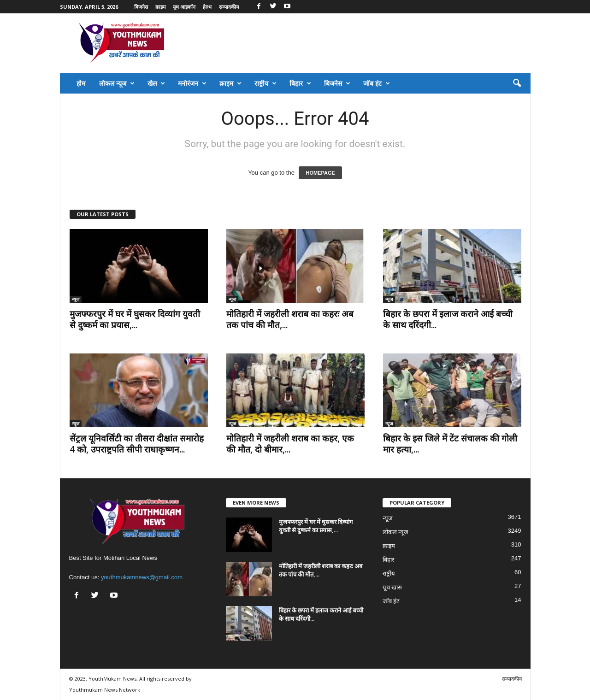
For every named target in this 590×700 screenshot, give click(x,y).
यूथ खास (392, 587)
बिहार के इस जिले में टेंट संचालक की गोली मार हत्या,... (450, 444)
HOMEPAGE (320, 173)
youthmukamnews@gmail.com (142, 577)
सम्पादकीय (229, 7)
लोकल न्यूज (117, 83)
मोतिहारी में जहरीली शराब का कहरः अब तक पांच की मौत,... (290, 319)
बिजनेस (141, 7)
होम (81, 83)
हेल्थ (207, 7)
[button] (517, 83)
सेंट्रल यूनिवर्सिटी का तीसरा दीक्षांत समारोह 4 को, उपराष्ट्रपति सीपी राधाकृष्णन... (137, 444)
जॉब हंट (377, 83)
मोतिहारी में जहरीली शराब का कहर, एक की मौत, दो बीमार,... (290, 444)
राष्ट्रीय (265, 83)
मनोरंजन (192, 83)
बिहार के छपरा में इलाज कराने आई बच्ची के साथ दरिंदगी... (448, 319)
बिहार (300, 83)
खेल (156, 83)
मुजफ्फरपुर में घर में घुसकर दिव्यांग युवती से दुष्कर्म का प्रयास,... (135, 319)
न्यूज (76, 299)
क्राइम (161, 7)
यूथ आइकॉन (184, 7)
